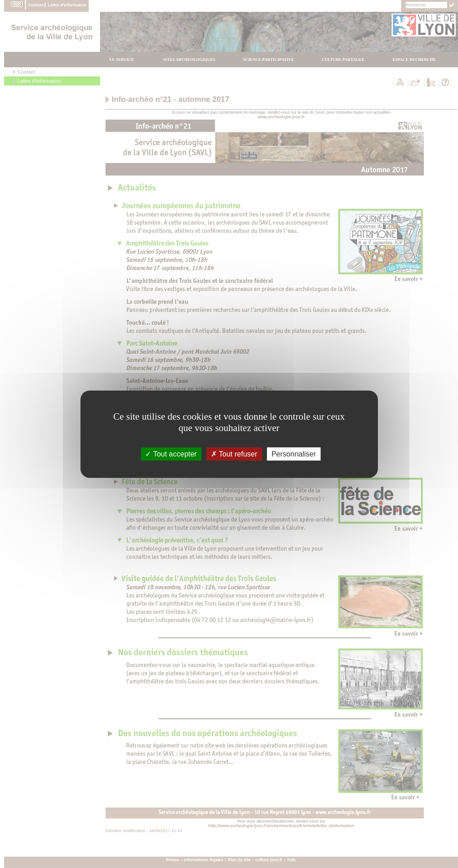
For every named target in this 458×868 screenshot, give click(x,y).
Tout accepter (171, 454)
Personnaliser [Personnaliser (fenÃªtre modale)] (294, 454)
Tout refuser (234, 454)
